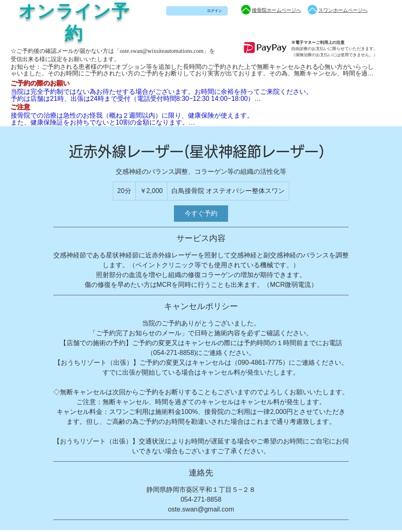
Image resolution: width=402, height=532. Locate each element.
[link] (201, 214)
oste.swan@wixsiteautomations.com (162, 51)
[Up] (246, 10)
